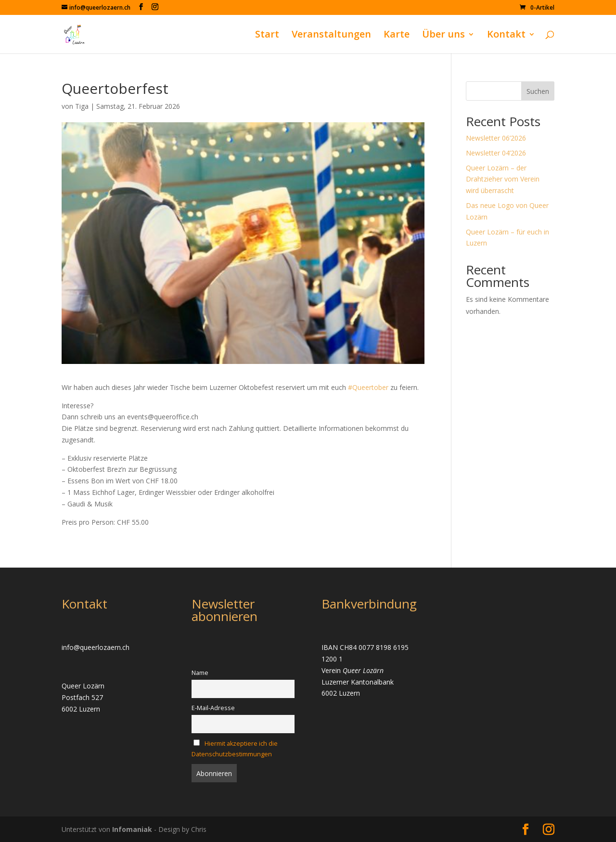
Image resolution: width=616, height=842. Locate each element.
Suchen (538, 91)
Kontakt (506, 36)
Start (267, 36)
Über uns (443, 36)
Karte (397, 36)
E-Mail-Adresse (213, 708)
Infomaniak (133, 829)
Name (200, 673)
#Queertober (368, 387)
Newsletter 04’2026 (496, 153)
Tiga (82, 106)
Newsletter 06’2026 (496, 138)
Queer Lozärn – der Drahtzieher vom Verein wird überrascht (503, 179)
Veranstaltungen (331, 36)
